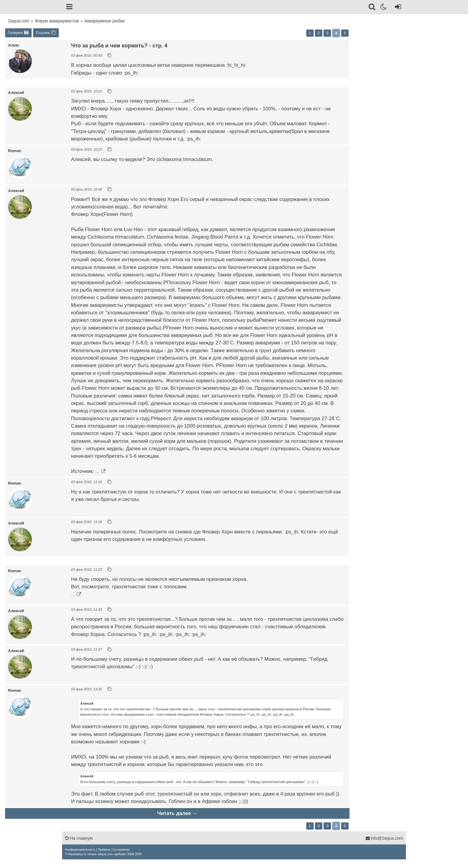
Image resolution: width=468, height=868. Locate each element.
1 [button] (310, 33)
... (98, 471)
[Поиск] (372, 8)
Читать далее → (177, 813)
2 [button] (319, 33)
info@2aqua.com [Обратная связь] (384, 838)
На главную (79, 838)
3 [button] (327, 33)
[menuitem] (80, 850)
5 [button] (345, 33)
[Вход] (397, 8)
